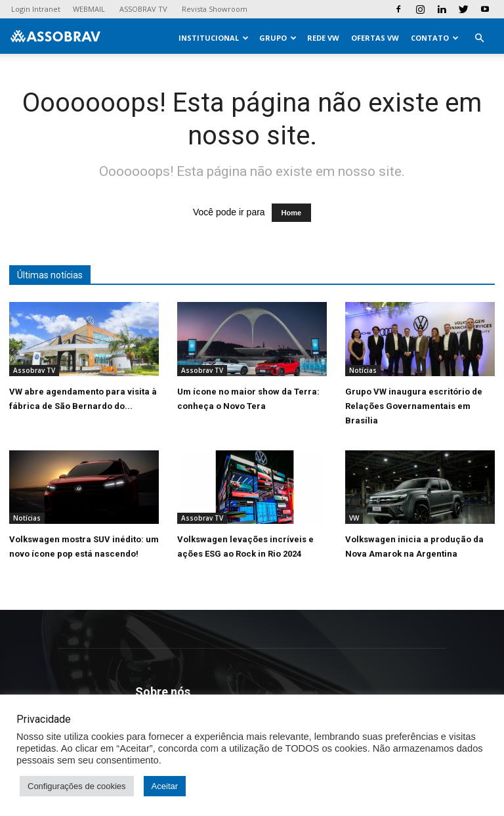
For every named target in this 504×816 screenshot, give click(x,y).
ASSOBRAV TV (143, 9)
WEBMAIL (89, 9)
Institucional (214, 38)
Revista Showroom (215, 9)
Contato (435, 38)
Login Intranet (36, 9)
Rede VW (323, 38)
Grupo (278, 38)
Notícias (363, 370)
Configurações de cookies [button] (77, 786)
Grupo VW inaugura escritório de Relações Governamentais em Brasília (414, 406)
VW (354, 518)
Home (292, 213)
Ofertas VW (375, 38)
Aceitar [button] (165, 786)
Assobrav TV (34, 370)
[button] (479, 38)
